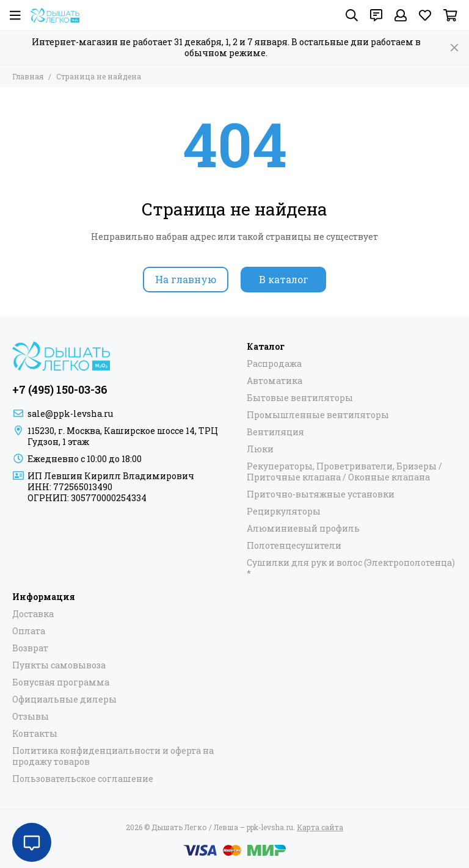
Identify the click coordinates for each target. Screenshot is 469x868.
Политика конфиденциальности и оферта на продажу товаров (113, 756)
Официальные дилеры (64, 700)
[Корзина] (450, 15)
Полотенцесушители (294, 546)
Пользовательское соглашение (83, 779)
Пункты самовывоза (59, 665)
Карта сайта (320, 827)
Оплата (29, 631)
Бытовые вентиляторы (300, 398)
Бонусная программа (61, 682)
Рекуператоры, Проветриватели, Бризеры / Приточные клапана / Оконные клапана (344, 472)
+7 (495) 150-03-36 (60, 389)
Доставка (33, 614)
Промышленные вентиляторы (318, 415)
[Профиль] (401, 15)
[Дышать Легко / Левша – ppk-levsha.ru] (55, 15)
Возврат (30, 648)
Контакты (35, 734)
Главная (28, 76)
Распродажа (274, 364)
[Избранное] (425, 15)
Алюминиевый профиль (303, 529)
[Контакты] (376, 15)
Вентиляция (275, 432)
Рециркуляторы (284, 512)
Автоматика (274, 381)
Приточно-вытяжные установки (321, 494)
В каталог (284, 279)
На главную (186, 279)
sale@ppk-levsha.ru (70, 414)
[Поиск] (352, 15)
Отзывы (31, 717)
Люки (260, 449)
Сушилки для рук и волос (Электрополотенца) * (351, 568)
